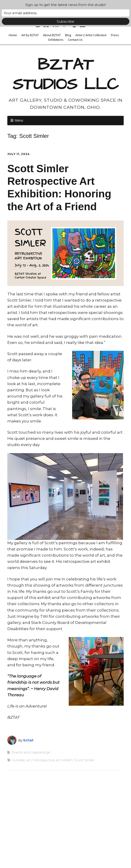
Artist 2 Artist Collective (91, 35)
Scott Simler (85, 760)
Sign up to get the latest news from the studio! (66, 5)
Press (115, 35)
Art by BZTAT (30, 35)
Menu (19, 120)
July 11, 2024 (19, 154)
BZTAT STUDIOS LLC (65, 75)
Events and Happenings (31, 752)
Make (43, 856)
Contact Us (75, 40)
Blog (68, 35)
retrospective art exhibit (53, 760)
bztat (28, 740)
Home (13, 35)
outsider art (22, 760)
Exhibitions (56, 40)
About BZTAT (52, 35)
